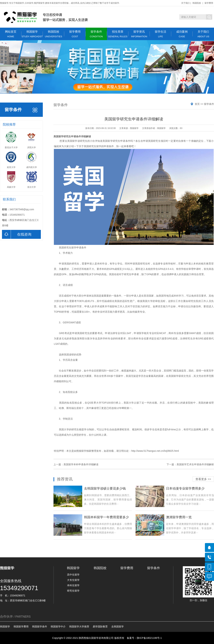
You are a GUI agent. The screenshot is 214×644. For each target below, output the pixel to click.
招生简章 (118, 34)
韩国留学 (32, 34)
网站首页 (11, 34)
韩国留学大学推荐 (79, 627)
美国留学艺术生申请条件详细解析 (195, 464)
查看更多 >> (203, 479)
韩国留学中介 (58, 627)
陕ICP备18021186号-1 (149, 638)
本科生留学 (73, 585)
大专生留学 (73, 580)
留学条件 (96, 34)
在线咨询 (17, 234)
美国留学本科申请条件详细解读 (81, 464)
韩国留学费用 (21, 627)
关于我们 (185, 3)
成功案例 (182, 34)
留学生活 (160, 34)
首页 (197, 104)
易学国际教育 (100, 627)
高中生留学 (73, 575)
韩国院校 (197, 3)
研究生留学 (95, 146)
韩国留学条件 (40, 627)
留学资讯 (139, 34)
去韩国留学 (118, 627)
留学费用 (209, 3)
